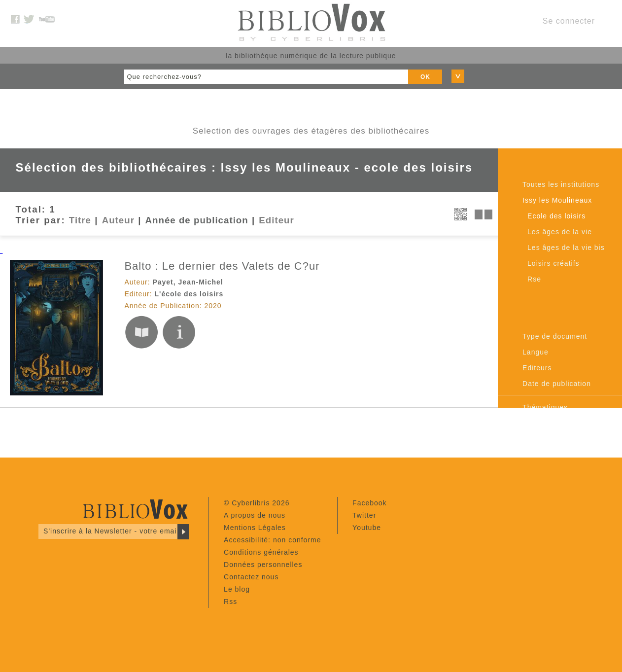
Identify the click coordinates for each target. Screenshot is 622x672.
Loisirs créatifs (553, 263)
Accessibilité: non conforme (272, 540)
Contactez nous (251, 577)
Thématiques (545, 407)
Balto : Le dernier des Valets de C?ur (222, 266)
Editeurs (537, 368)
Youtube (367, 528)
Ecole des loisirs (556, 216)
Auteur (118, 220)
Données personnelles (263, 565)
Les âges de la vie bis (566, 248)
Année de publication (197, 220)
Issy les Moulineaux (557, 200)
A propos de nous (255, 515)
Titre (80, 220)
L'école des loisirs (189, 294)
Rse (534, 279)
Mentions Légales (255, 528)
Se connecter (569, 21)
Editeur (276, 220)
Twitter (364, 515)
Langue (536, 352)
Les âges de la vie (560, 232)
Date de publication (557, 384)
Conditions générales (261, 552)
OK (425, 77)
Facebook (369, 503)
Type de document (555, 336)
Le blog (237, 589)
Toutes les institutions (561, 184)
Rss (230, 601)
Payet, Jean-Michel (188, 282)
